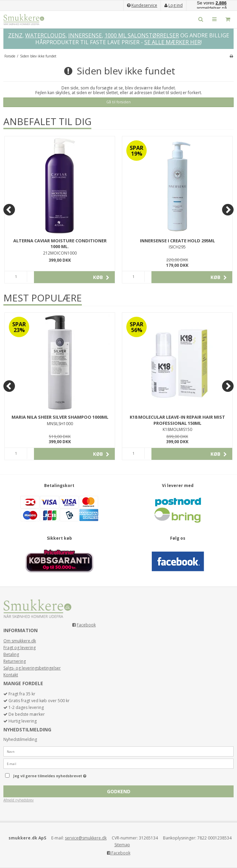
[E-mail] (118, 763)
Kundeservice (144, 5)
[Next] (228, 210)
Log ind (176, 5)
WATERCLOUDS (45, 35)
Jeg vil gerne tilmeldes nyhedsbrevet (67, 775)
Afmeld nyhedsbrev (19, 800)
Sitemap (122, 845)
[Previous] (9, 210)
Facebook (86, 625)
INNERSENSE (85, 35)
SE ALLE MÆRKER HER (172, 42)
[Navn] (118, 751)
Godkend (119, 791)
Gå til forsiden (118, 102)
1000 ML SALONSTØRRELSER (142, 35)
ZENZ (15, 35)
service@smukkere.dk (86, 838)
